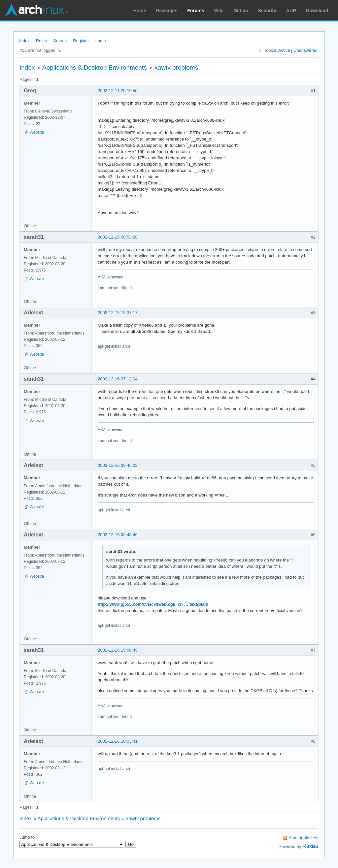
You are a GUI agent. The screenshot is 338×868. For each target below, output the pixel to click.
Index (24, 41)
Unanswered (305, 50)
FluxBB (310, 846)
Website (37, 132)
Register (81, 41)
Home (140, 11)
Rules (41, 41)
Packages (167, 11)
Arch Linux (36, 10)
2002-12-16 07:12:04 (118, 379)
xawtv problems (176, 67)
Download (317, 11)
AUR (291, 11)
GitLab (241, 11)
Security (267, 11)
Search (60, 41)
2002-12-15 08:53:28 (118, 237)
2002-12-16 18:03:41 (118, 741)
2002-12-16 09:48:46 (118, 535)
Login (101, 41)
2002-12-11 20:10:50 (118, 91)
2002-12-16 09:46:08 (118, 465)
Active (284, 50)
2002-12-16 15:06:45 (118, 650)
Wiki (219, 11)
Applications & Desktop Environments (95, 67)
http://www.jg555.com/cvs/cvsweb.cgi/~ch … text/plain (153, 604)
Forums (196, 11)
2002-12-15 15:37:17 (118, 313)
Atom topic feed (304, 838)
